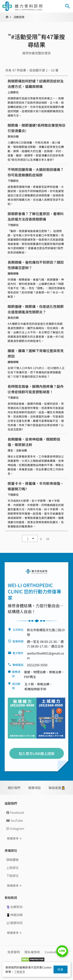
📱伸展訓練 (14, 915)
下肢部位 (12, 876)
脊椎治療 (55, 672)
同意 (61, 969)
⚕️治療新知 (14, 907)
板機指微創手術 (35, 689)
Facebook (15, 812)
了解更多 (20, 972)
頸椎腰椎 (12, 860)
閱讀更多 (13, 838)
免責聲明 (14, 952)
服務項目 (35, 788)
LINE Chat (62, 951)
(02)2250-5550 (37, 665)
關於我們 (14, 788)
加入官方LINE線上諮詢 (37, 753)
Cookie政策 (53, 952)
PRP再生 (30, 677)
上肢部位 (12, 868)
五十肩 (29, 684)
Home (7, 17)
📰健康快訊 (14, 923)
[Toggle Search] (68, 6)
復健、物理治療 (35, 672)
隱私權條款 (32, 952)
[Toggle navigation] (57, 6)
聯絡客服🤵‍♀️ (57, 788)
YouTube (15, 820)
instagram (15, 828)
